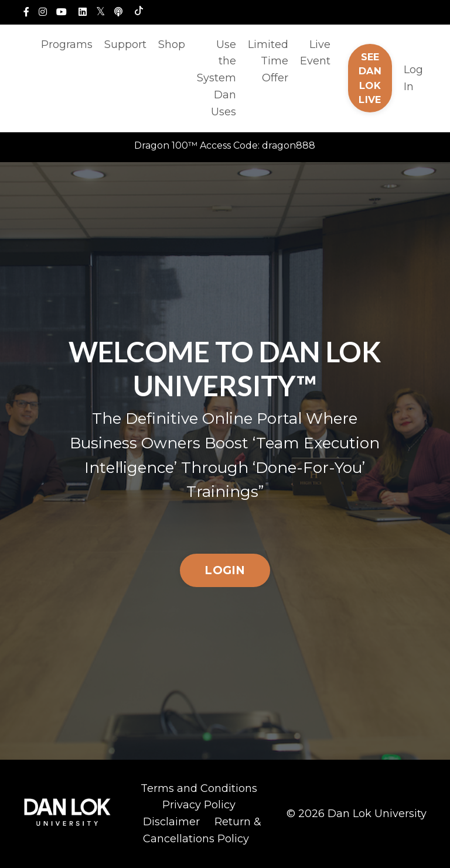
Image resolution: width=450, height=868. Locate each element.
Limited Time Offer (268, 61)
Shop (172, 44)
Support (125, 44)
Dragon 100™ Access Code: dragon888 (225, 145)
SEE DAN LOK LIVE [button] (370, 78)
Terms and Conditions (199, 788)
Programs (67, 44)
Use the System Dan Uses (217, 78)
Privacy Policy (199, 805)
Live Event (315, 53)
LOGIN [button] (225, 570)
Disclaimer (171, 822)
